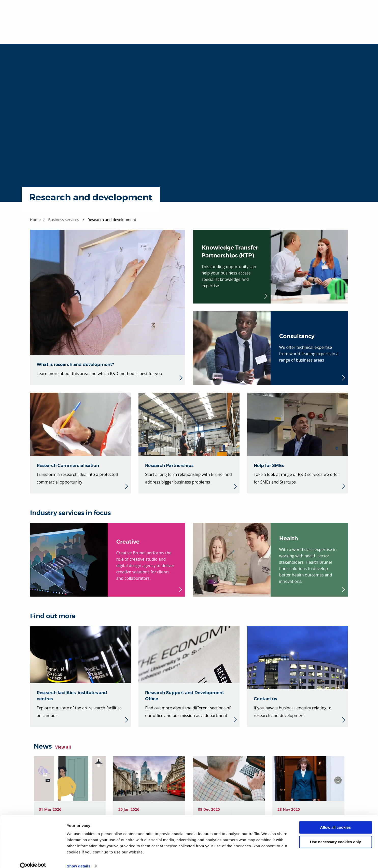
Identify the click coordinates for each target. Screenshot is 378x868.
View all (63, 747)
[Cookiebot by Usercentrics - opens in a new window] (33, 858)
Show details (79, 858)
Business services (64, 219)
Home (35, 219)
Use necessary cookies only (335, 834)
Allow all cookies (336, 819)
